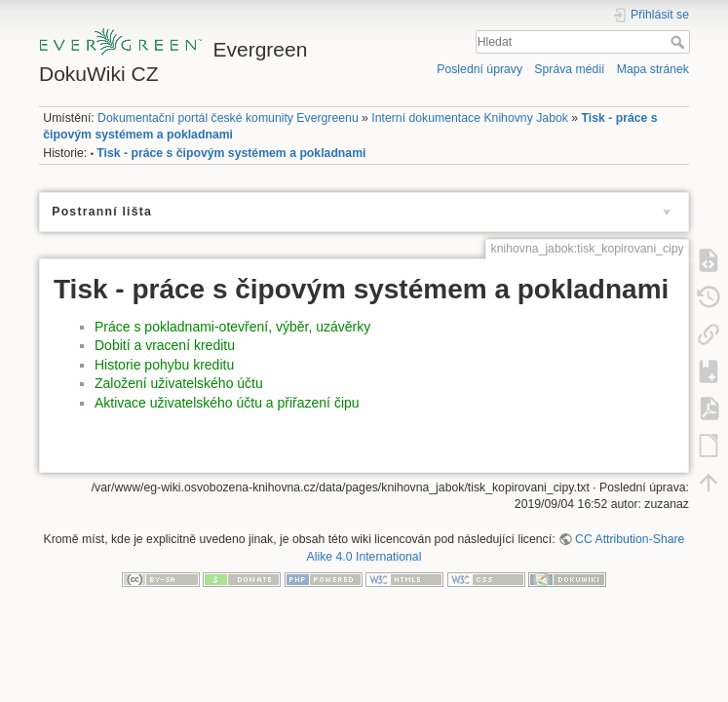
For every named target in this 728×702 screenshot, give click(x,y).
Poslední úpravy (479, 69)
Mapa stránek (653, 69)
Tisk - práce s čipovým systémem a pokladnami (231, 153)
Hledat (680, 42)
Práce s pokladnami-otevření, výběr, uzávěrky (232, 327)
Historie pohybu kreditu (164, 365)
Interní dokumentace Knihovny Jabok (470, 118)
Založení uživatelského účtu (179, 383)
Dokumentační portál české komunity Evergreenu (228, 118)
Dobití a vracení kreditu (165, 345)
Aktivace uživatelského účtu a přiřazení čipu (227, 403)
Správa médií (569, 69)
